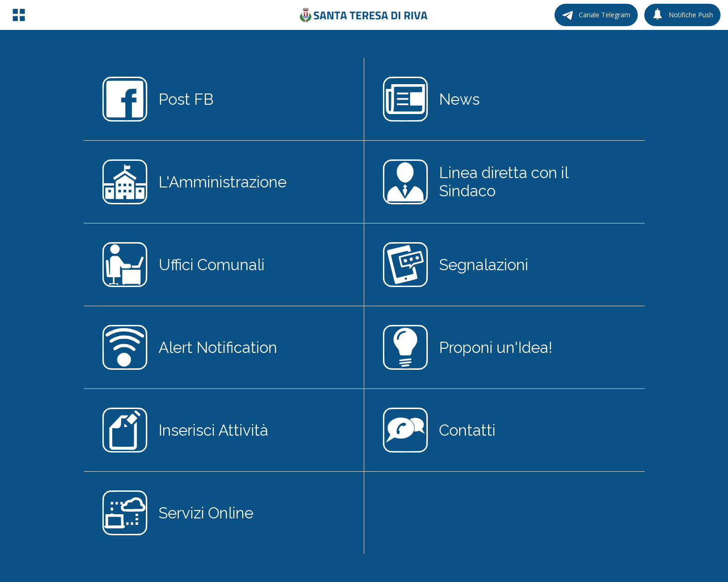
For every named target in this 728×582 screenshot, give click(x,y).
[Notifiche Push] (682, 15)
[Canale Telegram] (596, 15)
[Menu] (19, 15)
